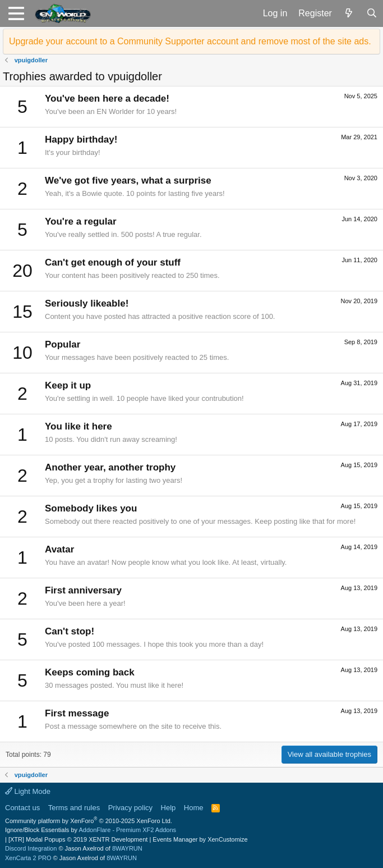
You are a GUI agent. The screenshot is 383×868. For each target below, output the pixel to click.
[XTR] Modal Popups (78, 839)
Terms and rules (74, 808)
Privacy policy (130, 808)
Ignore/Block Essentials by (91, 830)
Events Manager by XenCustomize (200, 839)
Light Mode (28, 791)
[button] (16, 13)
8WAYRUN (127, 848)
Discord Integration (31, 848)
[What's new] (349, 13)
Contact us (22, 808)
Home (194, 808)
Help (169, 808)
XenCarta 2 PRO (28, 858)
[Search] (372, 13)
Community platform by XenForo (89, 821)
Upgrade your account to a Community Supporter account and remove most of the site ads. (190, 41)
